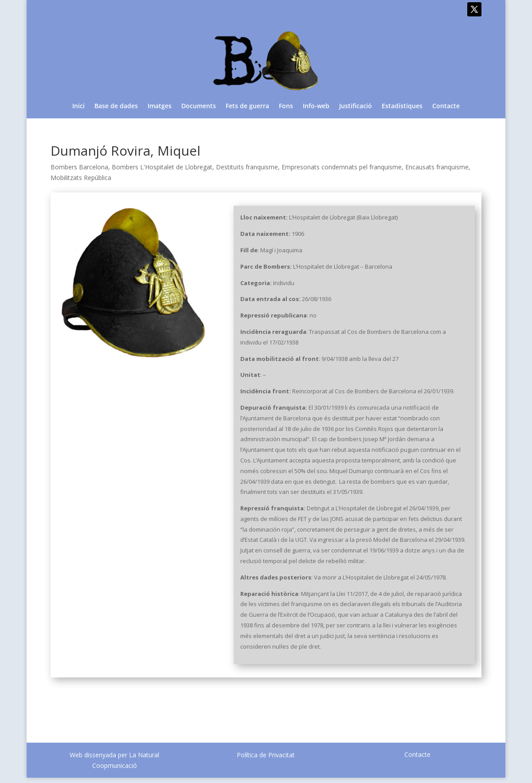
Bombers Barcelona (79, 167)
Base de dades (116, 106)
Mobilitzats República (81, 178)
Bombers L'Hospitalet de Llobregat (162, 167)
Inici (78, 106)
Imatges (160, 106)
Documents (199, 106)
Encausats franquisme (437, 167)
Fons (286, 106)
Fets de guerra (247, 106)
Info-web (316, 106)
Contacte (446, 106)
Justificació (356, 106)
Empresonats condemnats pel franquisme (342, 167)
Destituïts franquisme (247, 167)
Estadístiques (402, 106)
